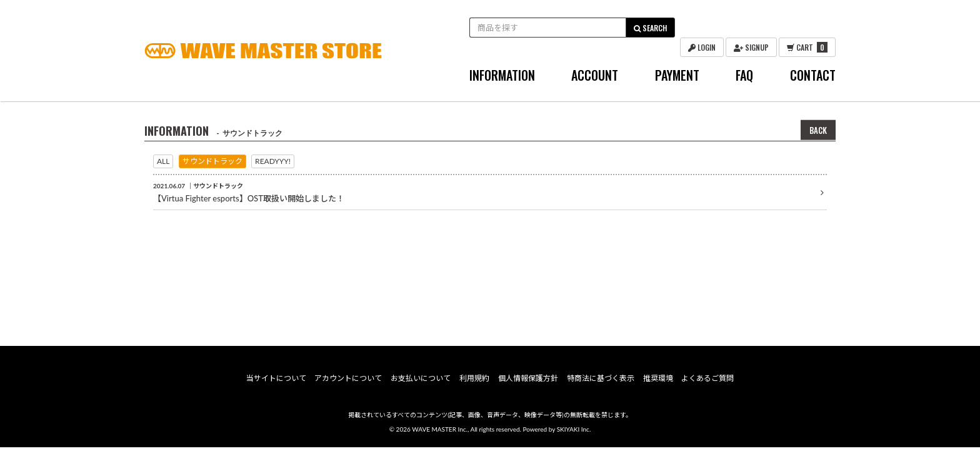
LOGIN (702, 47)
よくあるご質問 (707, 383)
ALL (163, 161)
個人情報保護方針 (528, 383)
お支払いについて (421, 383)
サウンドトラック (212, 161)
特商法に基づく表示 (600, 383)
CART (807, 47)
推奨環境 (657, 383)
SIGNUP (751, 47)
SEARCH (650, 28)
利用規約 (474, 383)
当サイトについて (277, 383)
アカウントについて (349, 383)
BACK (818, 130)
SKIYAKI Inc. (574, 433)
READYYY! (273, 161)
